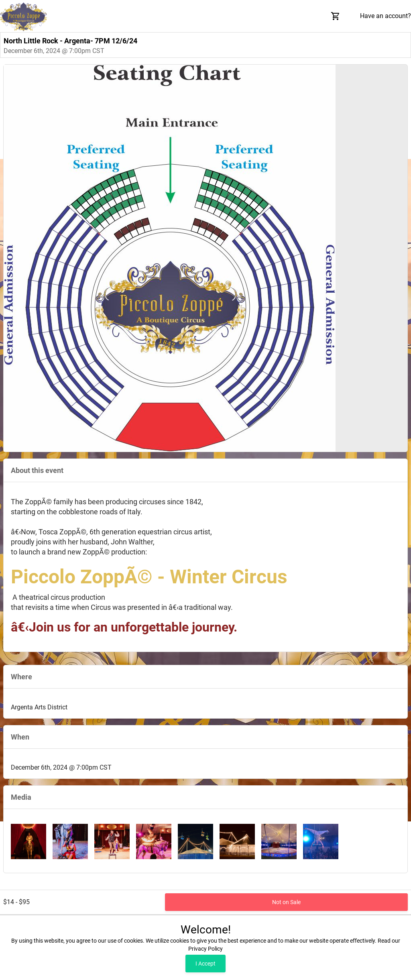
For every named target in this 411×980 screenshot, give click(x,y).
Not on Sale (286, 902)
